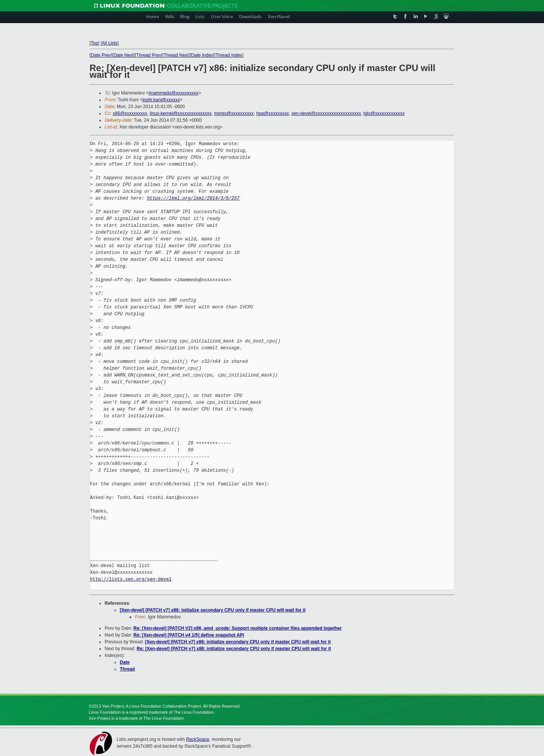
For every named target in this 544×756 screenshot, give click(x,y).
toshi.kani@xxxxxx (161, 100)
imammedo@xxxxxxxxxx (174, 93)
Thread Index (229, 55)
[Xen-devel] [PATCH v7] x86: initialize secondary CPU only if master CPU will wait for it (213, 610)
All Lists (110, 43)
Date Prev (101, 55)
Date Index (202, 55)
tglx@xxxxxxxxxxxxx (384, 113)
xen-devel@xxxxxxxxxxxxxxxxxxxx (326, 113)
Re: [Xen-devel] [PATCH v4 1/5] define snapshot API (189, 635)
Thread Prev (148, 55)
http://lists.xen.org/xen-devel (131, 579)
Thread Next (176, 55)
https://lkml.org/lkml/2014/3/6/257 (193, 198)
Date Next (123, 55)
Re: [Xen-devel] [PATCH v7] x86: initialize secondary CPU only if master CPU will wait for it (234, 649)
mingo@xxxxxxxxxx (234, 113)
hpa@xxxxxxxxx (272, 113)
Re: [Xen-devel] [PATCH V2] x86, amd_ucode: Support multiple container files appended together (238, 628)
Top (94, 43)
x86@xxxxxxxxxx (130, 113)
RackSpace (197, 739)
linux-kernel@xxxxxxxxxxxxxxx (181, 113)
